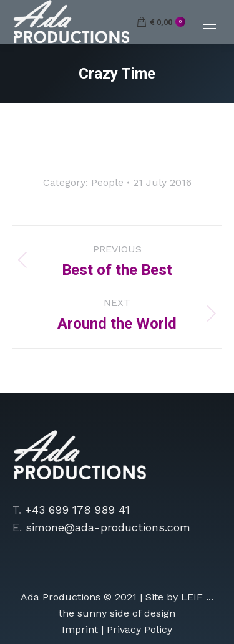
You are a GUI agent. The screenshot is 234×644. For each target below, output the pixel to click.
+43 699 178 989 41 (77, 510)
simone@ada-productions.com (108, 527)
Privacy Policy (139, 629)
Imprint (80, 629)
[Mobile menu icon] (210, 28)
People (107, 182)
